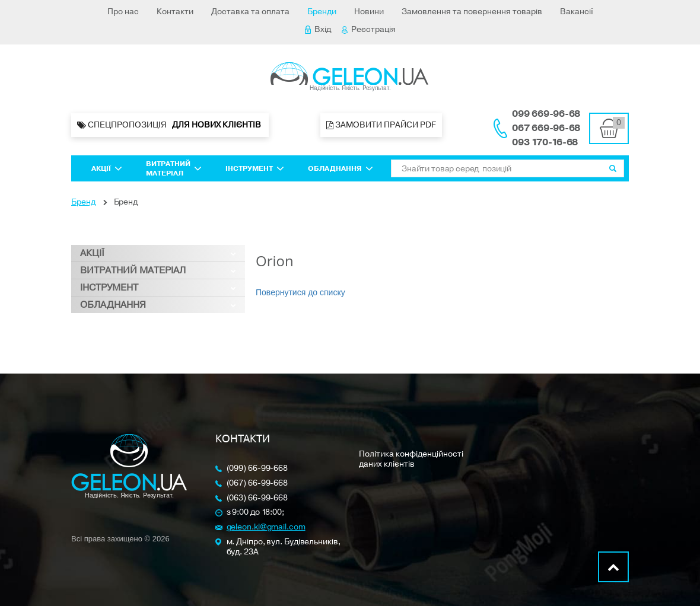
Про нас (123, 12)
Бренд (83, 202)
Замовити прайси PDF (381, 125)
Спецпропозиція (170, 125)
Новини (369, 12)
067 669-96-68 (546, 128)
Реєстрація (369, 29)
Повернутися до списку (300, 292)
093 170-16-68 (545, 142)
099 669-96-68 (546, 114)
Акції (107, 168)
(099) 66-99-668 (257, 469)
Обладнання (341, 168)
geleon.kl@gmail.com (266, 527)
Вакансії (577, 12)
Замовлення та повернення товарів (472, 12)
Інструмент (255, 168)
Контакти (175, 12)
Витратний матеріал (174, 168)
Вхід (318, 29)
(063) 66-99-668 (257, 498)
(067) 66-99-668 (257, 484)
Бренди (322, 12)
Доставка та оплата (250, 12)
